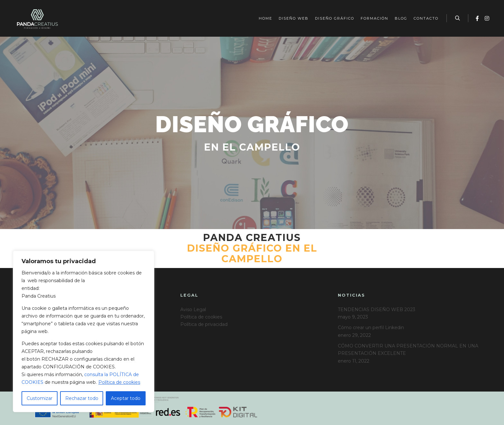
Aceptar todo (126, 398)
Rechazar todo (82, 398)
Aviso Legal (193, 310)
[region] (84, 331)
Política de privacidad (204, 324)
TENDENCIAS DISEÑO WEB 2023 (377, 310)
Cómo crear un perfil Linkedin (371, 328)
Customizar (40, 398)
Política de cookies (119, 382)
